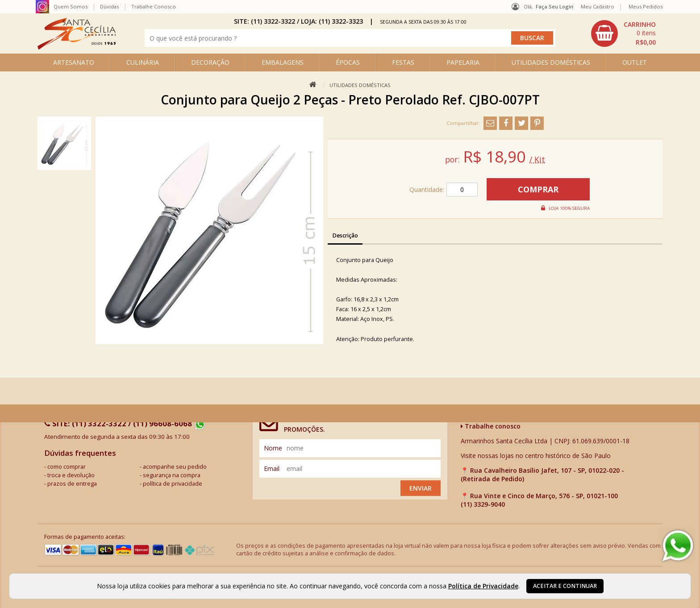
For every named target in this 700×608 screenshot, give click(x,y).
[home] (77, 47)
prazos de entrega (72, 484)
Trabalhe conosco (491, 426)
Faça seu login (554, 6)
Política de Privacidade (483, 586)
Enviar (421, 488)
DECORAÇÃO (210, 62)
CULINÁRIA (143, 62)
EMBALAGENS (283, 62)
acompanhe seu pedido (175, 467)
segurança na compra (172, 475)
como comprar (67, 467)
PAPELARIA (463, 62)
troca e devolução (71, 475)
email (272, 468)
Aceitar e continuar (565, 586)
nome (273, 448)
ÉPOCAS (348, 62)
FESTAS (403, 62)
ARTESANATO (74, 62)
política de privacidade (173, 484)
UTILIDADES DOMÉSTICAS (551, 62)
